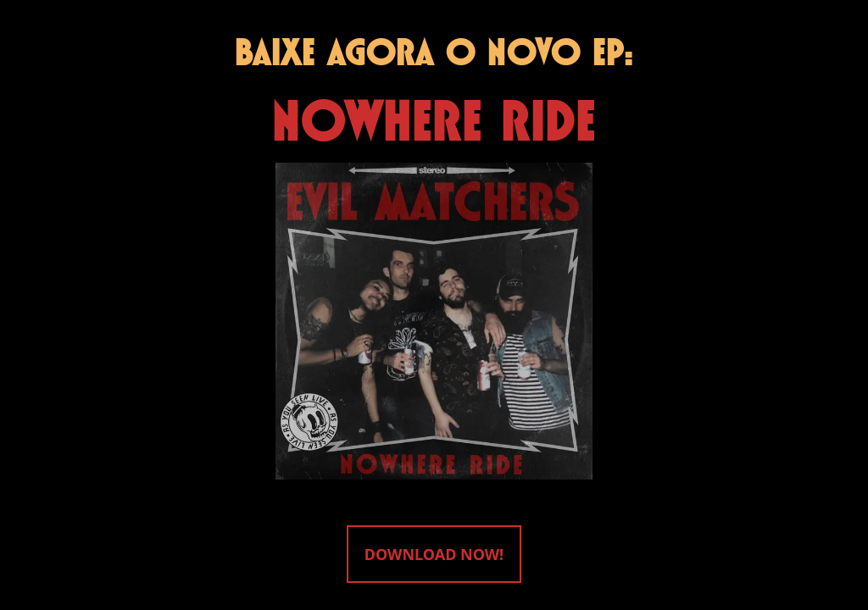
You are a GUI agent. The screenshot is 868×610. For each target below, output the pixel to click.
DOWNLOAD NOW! (434, 554)
